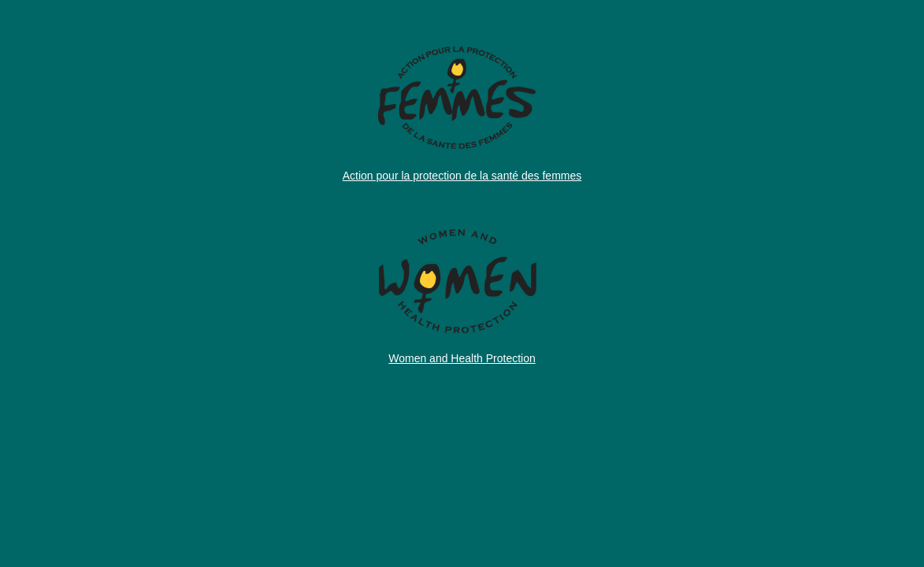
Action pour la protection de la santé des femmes (462, 176)
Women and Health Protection (462, 358)
